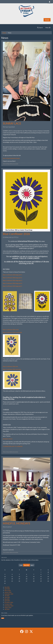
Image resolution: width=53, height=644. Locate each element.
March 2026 (8, 591)
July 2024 (7, 609)
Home (4, 33)
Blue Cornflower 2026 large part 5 (12, 286)
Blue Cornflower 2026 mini (10, 366)
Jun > (32, 565)
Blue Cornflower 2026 (16, 234)
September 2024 (9, 606)
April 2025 (7, 601)
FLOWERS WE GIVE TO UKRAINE (13, 446)
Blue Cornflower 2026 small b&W (12, 332)
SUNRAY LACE (12, 123)
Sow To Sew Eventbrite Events (11, 158)
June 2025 (7, 597)
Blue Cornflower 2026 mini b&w (12, 369)
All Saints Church (8, 439)
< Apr (21, 565)
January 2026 (8, 592)
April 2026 (7, 589)
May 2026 (7, 587)
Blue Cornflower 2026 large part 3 (12, 280)
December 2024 (9, 602)
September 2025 (9, 594)
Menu (48, 28)
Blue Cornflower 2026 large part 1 (12, 275)
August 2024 (8, 608)
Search (40, 28)
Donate (47, 20)
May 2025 (7, 599)
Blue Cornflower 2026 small (11, 330)
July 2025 (7, 596)
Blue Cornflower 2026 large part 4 (12, 283)
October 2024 (8, 604)
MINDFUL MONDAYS (16, 523)
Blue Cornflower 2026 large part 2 (12, 278)
